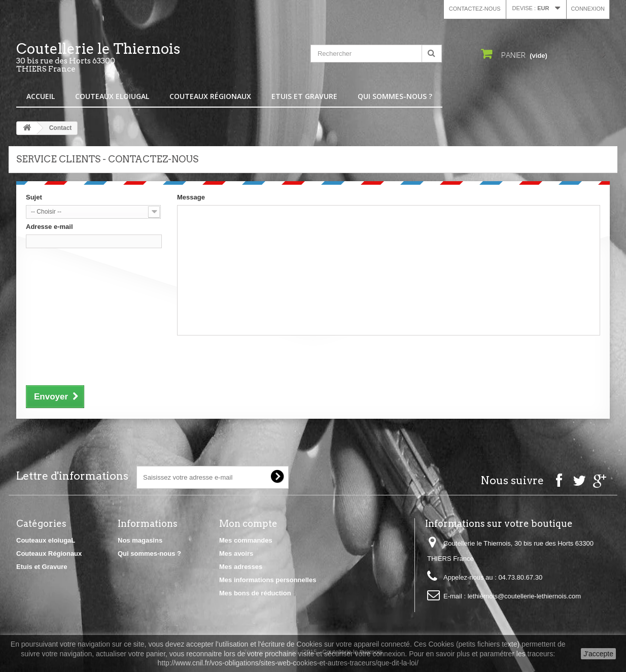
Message (191, 197)
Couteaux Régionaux (210, 96)
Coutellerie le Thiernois (110, 57)
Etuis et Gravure (304, 96)
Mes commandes (246, 540)
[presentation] (103, 359)
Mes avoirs (236, 553)
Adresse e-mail (49, 227)
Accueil (41, 96)
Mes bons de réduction (255, 593)
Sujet (34, 197)
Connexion (588, 9)
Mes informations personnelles (268, 580)
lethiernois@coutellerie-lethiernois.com (524, 596)
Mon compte (248, 524)
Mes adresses (241, 567)
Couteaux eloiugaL (112, 96)
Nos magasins (140, 540)
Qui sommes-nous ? (395, 96)
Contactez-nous (475, 9)
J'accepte (598, 654)
